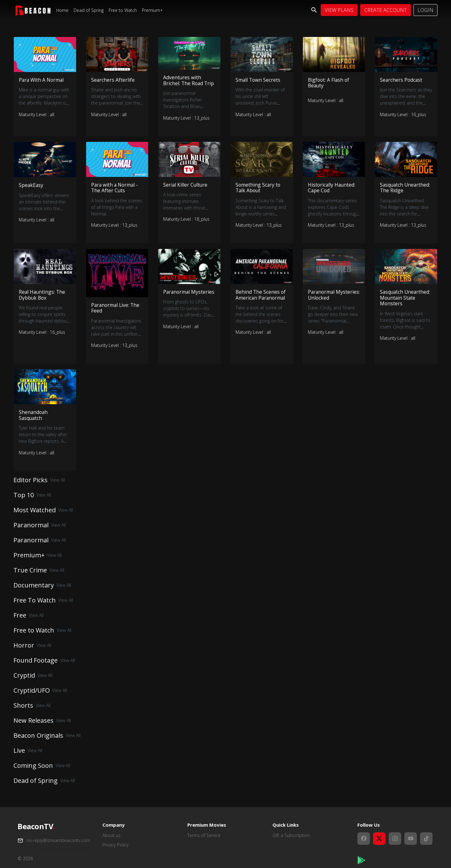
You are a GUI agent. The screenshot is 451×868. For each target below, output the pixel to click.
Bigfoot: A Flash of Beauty (329, 83)
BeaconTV (36, 827)
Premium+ (152, 10)
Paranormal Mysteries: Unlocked (332, 302)
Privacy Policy (115, 845)
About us (111, 835)
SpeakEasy (31, 192)
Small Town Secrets (258, 80)
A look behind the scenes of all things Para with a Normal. (117, 214)
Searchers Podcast (402, 80)
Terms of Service (204, 835)
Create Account (386, 10)
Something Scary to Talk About (258, 194)
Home (62, 10)
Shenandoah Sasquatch (34, 423)
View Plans (339, 10)
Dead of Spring (89, 10)
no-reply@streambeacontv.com (58, 840)
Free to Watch (123, 10)
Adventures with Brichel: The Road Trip (184, 83)
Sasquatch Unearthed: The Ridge (406, 194)
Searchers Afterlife (113, 80)
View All (57, 488)
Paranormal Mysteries (177, 302)
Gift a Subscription (291, 835)
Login (425, 10)
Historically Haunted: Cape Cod (332, 194)
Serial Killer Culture (186, 191)
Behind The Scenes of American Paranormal (261, 302)
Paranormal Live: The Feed (116, 315)
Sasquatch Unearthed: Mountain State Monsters (406, 305)
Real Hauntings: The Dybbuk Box (43, 302)
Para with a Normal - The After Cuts (115, 194)
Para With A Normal (42, 80)
